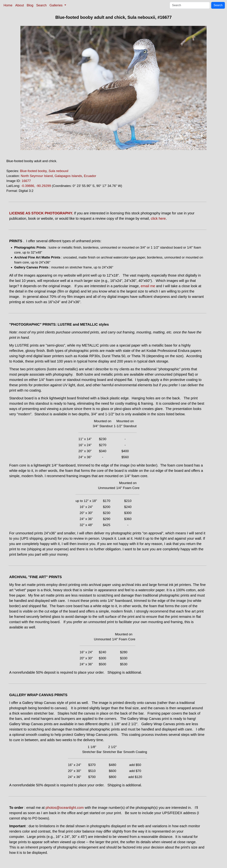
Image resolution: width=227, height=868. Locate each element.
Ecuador (90, 176)
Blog (30, 5)
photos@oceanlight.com (65, 808)
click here (158, 218)
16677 (26, 181)
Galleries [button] (56, 5)
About (20, 5)
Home (8, 5)
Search (41, 5)
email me (148, 286)
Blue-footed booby (33, 171)
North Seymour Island (37, 176)
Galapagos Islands (68, 176)
